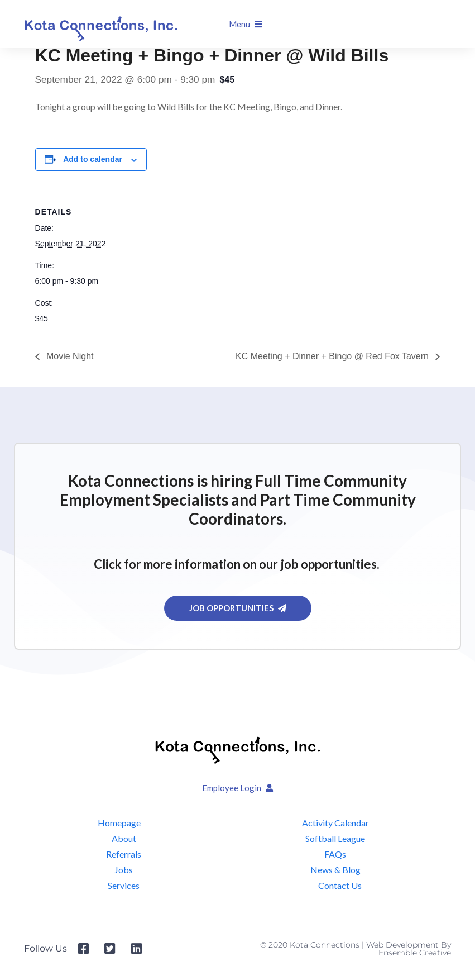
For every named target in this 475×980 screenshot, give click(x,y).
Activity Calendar (335, 823)
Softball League (335, 838)
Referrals (124, 854)
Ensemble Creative (415, 953)
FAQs (335, 854)
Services (124, 885)
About (124, 838)
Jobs (124, 870)
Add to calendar (93, 159)
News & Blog (335, 870)
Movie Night (69, 356)
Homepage (119, 823)
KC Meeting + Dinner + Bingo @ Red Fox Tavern (333, 356)
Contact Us (340, 885)
